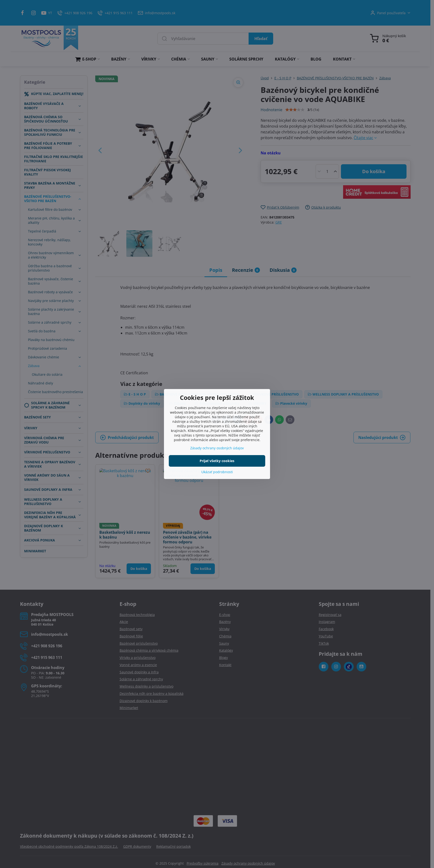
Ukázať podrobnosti (217, 472)
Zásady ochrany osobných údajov (217, 448)
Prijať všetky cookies (217, 461)
